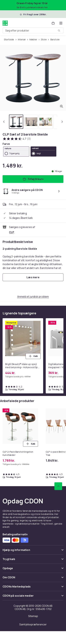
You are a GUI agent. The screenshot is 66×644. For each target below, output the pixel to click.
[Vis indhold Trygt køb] (33, 560)
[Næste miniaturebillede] (62, 122)
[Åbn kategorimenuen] (61, 23)
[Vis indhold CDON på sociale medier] (33, 597)
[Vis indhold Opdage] (33, 570)
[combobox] (33, 31)
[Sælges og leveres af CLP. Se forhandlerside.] (12, 232)
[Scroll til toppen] (58, 486)
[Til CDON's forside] (5, 23)
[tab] (16, 122)
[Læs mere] (33, 277)
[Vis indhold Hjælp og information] (33, 551)
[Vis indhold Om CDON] (33, 579)
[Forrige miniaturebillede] (4, 122)
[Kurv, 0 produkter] (53, 23)
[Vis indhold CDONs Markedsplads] (33, 588)
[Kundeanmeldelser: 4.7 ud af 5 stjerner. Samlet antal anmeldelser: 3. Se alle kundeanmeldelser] (17, 139)
